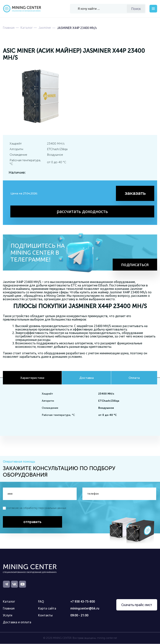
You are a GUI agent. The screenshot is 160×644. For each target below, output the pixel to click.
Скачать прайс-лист (137, 605)
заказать (135, 193)
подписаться (135, 264)
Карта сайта (47, 609)
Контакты (45, 615)
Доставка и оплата (17, 622)
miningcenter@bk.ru (85, 609)
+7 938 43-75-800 (83, 602)
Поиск (136, 9)
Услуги (8, 615)
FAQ (41, 602)
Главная (9, 609)
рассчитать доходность (82, 211)
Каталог (9, 602)
